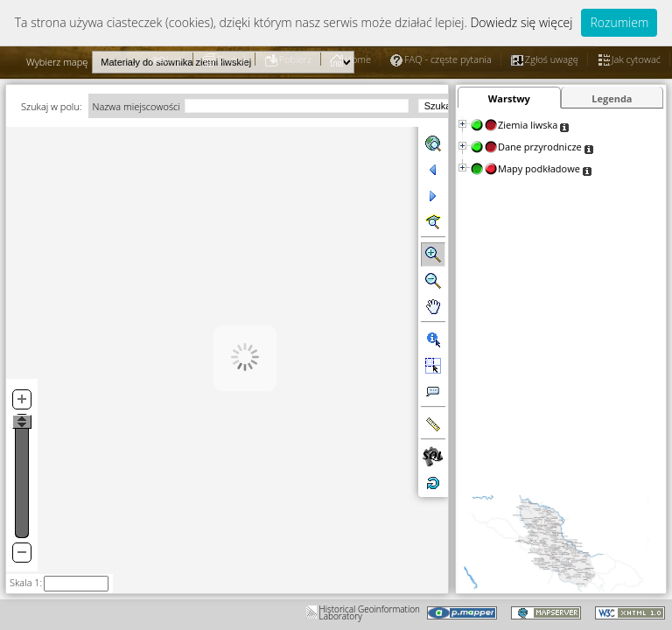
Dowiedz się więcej (521, 22)
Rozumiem (619, 22)
